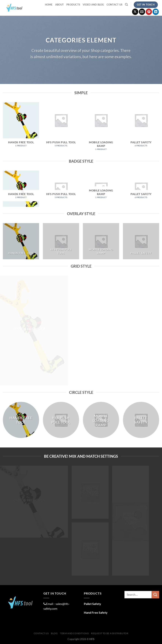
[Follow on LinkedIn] (156, 12)
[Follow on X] (135, 12)
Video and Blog (93, 5)
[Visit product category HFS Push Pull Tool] (61, 126)
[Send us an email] (142, 12)
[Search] (126, 5)
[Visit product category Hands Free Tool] (21, 126)
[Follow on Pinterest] (149, 12)
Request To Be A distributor (110, 633)
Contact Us (115, 5)
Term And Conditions (74, 633)
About (59, 5)
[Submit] (155, 595)
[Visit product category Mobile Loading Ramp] (101, 128)
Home (49, 5)
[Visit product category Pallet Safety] (141, 126)
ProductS (73, 5)
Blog (54, 633)
